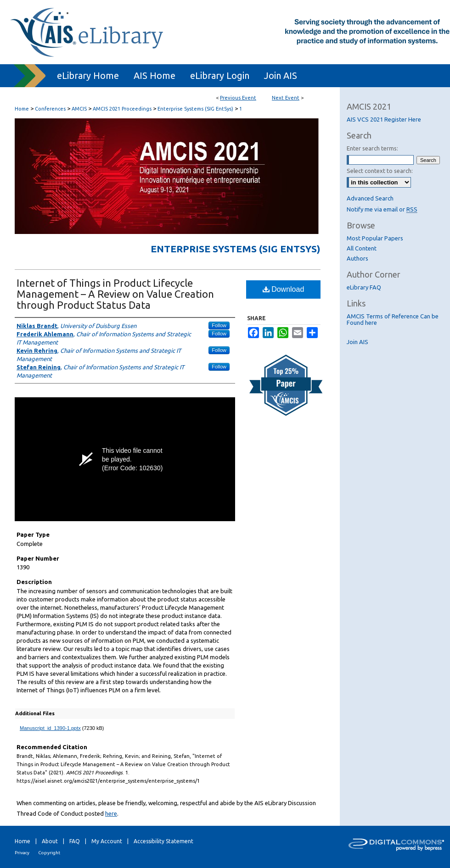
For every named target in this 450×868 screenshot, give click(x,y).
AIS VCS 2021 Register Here (384, 119)
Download (284, 289)
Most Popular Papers (375, 238)
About (50, 841)
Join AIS (357, 342)
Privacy (22, 853)
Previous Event (238, 98)
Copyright (49, 853)
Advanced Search (370, 198)
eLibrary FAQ (364, 287)
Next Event (286, 98)
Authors (357, 258)
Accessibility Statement (163, 841)
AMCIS (80, 109)
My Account (107, 841)
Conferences (51, 109)
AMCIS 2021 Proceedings (123, 109)
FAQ (75, 841)
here (111, 813)
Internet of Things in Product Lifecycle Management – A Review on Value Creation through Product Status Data (115, 294)
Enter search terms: (372, 148)
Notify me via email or (382, 209)
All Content (362, 248)
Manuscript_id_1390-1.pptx (50, 728)
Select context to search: (380, 171)
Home (22, 109)
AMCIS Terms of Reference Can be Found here (393, 319)
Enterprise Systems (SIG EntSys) (196, 109)
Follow (219, 325)
